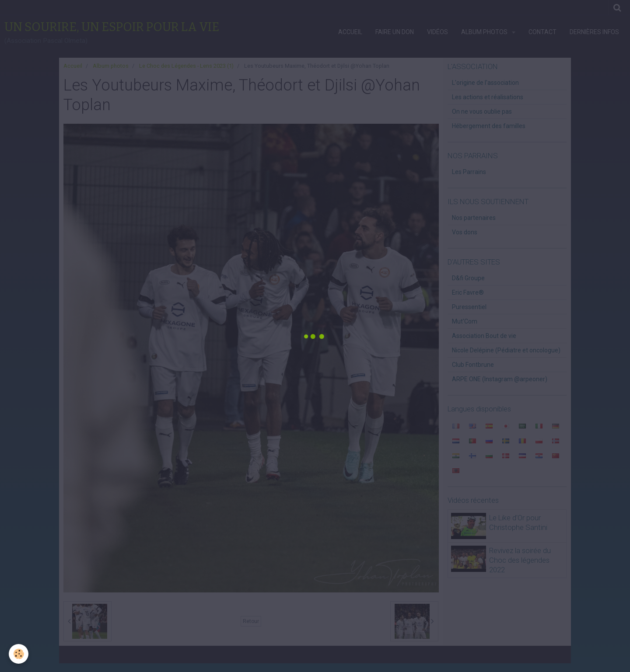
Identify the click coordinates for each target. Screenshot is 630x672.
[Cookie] (19, 654)
